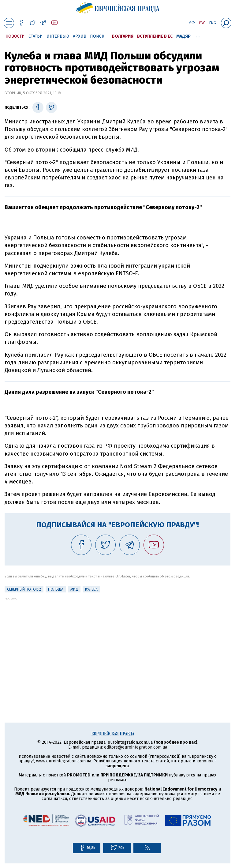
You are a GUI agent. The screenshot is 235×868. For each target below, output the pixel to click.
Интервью (58, 36)
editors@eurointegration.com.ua (136, 747)
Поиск (97, 36)
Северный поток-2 (24, 589)
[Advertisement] (117, 643)
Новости (15, 36)
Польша (56, 589)
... (198, 35)
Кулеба (91, 589)
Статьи (36, 36)
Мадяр (183, 36)
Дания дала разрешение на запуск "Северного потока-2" (79, 392)
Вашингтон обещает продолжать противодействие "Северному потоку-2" (103, 207)
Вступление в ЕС (155, 36)
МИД (74, 589)
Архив (80, 36)
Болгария (123, 36)
